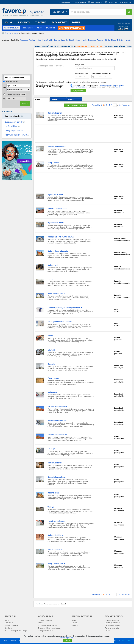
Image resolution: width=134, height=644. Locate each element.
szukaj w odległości (12, 94)
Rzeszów (100, 40)
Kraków (39, 40)
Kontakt (41, 623)
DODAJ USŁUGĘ (65, 2)
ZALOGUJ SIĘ (126, 2)
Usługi (38, 99)
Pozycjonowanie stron (46, 631)
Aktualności (9, 623)
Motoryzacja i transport (15, 131)
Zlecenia (71, 99)
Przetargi (75, 625)
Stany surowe (53, 163)
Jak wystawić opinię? (112, 625)
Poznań (45, 40)
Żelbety (51, 279)
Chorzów (78, 40)
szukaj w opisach (11, 81)
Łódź (51, 40)
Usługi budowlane (55, 549)
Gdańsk (71, 40)
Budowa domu (53, 493)
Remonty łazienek (55, 113)
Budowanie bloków (55, 535)
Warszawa (24, 40)
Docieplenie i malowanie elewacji (61, 237)
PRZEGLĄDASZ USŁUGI (11, 28)
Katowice (57, 40)
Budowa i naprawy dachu (58, 209)
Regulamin (8, 628)
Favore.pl (24, 11)
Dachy (50, 336)
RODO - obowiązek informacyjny (16, 631)
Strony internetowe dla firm (47, 625)
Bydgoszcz (92, 40)
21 (120, 105)
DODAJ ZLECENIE (97, 2)
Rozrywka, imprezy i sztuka (17, 135)
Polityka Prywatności (12, 625)
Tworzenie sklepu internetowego (49, 628)
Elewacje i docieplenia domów (60, 322)
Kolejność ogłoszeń (112, 620)
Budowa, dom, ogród (15, 122)
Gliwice (113, 40)
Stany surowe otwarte (56, 293)
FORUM (76, 22)
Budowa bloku (53, 265)
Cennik (108, 631)
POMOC (40, 28)
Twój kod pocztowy (82, 73)
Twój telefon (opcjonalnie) (101, 73)
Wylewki (51, 507)
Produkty (55, 99)
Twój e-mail (79, 65)
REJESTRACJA (113, 2)
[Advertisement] (15, 58)
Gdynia (107, 40)
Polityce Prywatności (67, 638)
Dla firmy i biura (12, 126)
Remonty (51, 364)
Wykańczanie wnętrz (56, 195)
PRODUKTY (24, 22)
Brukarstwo (52, 392)
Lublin (85, 40)
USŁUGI (9, 22)
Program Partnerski (45, 620)
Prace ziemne (53, 378)
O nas (7, 620)
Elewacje (51, 350)
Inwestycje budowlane (56, 521)
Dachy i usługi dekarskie (57, 406)
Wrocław (32, 40)
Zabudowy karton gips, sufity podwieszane (65, 307)
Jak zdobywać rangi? (112, 623)
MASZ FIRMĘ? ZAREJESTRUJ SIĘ (71, 28)
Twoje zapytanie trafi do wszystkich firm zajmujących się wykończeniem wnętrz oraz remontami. (72, 82)
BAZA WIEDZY (59, 22)
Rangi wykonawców (112, 628)
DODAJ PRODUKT (80, 2)
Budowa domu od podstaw (58, 251)
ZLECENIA (41, 22)
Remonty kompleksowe (57, 147)
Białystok (120, 40)
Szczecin (64, 40)
